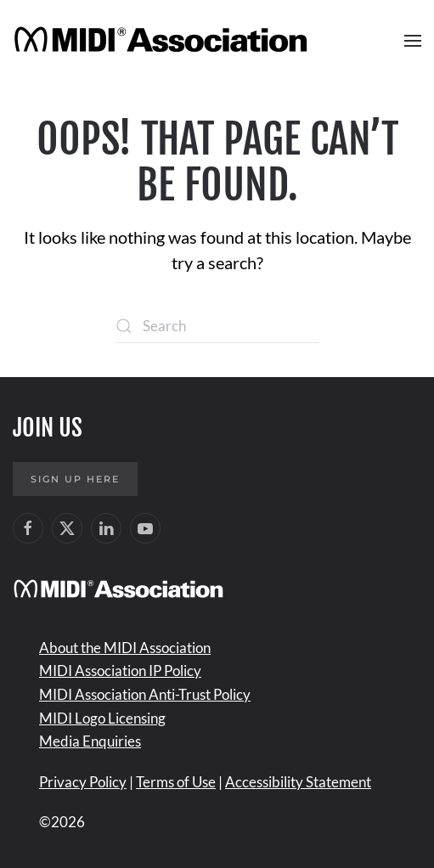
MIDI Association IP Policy (120, 671)
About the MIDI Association (125, 648)
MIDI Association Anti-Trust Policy (145, 694)
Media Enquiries (90, 741)
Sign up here (75, 479)
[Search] (217, 326)
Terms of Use (176, 782)
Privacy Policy (83, 782)
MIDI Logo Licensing (102, 718)
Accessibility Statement (298, 782)
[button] (413, 41)
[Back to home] (163, 41)
